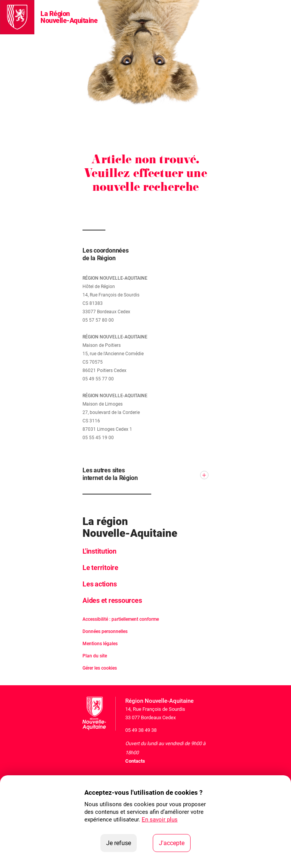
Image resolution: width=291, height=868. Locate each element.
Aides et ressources (112, 600)
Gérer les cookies (100, 668)
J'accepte (175, 842)
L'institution (99, 551)
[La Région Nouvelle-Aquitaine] (17, 17)
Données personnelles (105, 631)
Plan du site (95, 656)
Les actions (99, 584)
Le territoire (100, 568)
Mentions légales (100, 644)
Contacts (135, 761)
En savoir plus (160, 820)
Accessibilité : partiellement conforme (121, 619)
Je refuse (121, 842)
